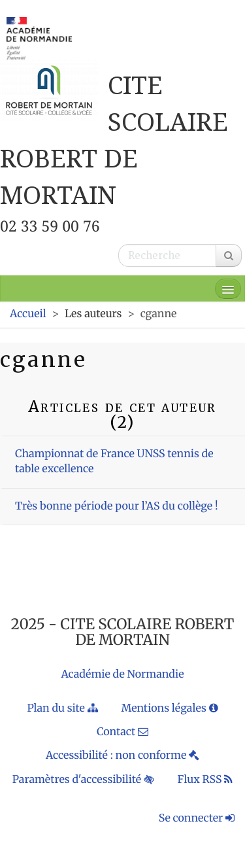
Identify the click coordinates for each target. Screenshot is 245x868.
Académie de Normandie (122, 674)
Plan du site (62, 708)
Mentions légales (169, 708)
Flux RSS (205, 780)
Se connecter (197, 818)
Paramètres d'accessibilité (83, 780)
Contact (122, 732)
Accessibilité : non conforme (122, 755)
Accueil (28, 314)
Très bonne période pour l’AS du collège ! (117, 506)
